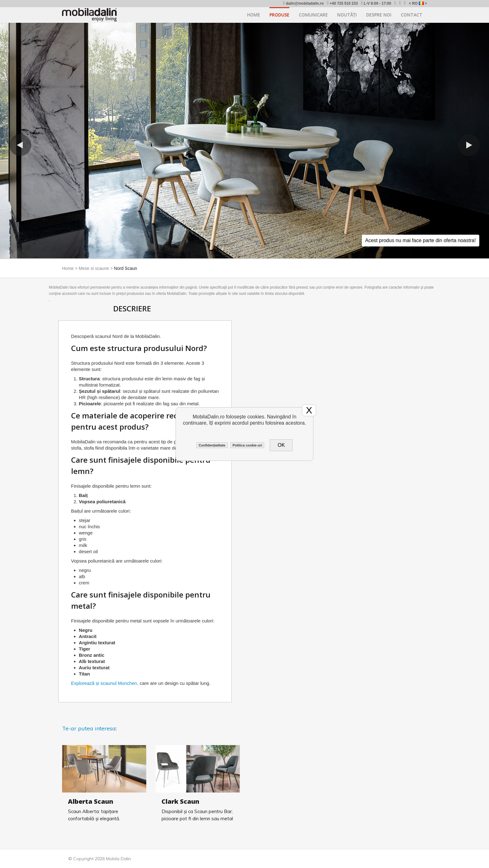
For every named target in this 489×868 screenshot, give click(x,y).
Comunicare (313, 15)
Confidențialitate (212, 445)
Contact (412, 15)
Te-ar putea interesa (89, 728)
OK (281, 445)
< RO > (418, 3)
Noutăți (347, 15)
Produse (279, 15)
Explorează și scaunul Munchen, (105, 683)
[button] (20, 145)
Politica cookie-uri (247, 445)
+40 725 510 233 (342, 3)
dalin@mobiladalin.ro (303, 3)
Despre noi (379, 15)
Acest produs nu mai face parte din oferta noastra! (421, 240)
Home (254, 15)
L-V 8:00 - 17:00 (376, 3)
